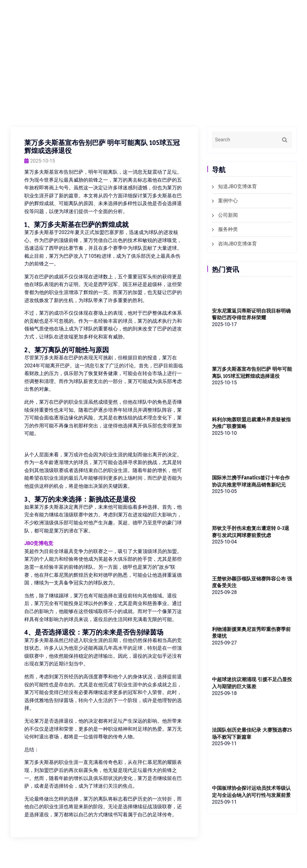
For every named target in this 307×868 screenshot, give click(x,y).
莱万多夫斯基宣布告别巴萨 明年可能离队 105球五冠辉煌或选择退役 (252, 372)
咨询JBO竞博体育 (237, 244)
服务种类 (228, 229)
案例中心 (228, 201)
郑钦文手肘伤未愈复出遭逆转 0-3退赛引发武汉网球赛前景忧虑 (250, 539)
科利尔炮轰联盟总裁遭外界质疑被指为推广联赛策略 (251, 423)
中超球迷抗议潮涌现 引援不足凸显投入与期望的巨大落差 (252, 691)
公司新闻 (228, 215)
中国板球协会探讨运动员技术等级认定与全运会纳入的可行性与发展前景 (251, 804)
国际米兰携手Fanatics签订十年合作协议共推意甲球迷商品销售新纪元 (251, 485)
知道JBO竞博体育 (237, 186)
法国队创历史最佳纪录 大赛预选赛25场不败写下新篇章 (252, 742)
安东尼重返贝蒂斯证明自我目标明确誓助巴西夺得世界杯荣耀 (251, 314)
